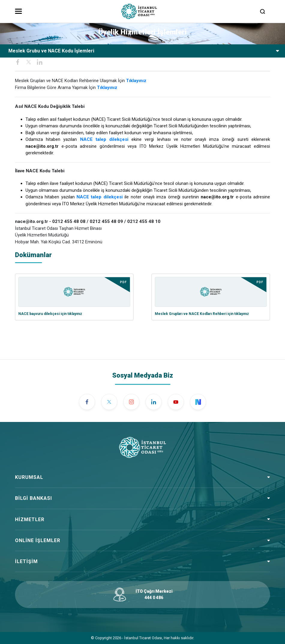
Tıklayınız (107, 88)
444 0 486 (154, 598)
